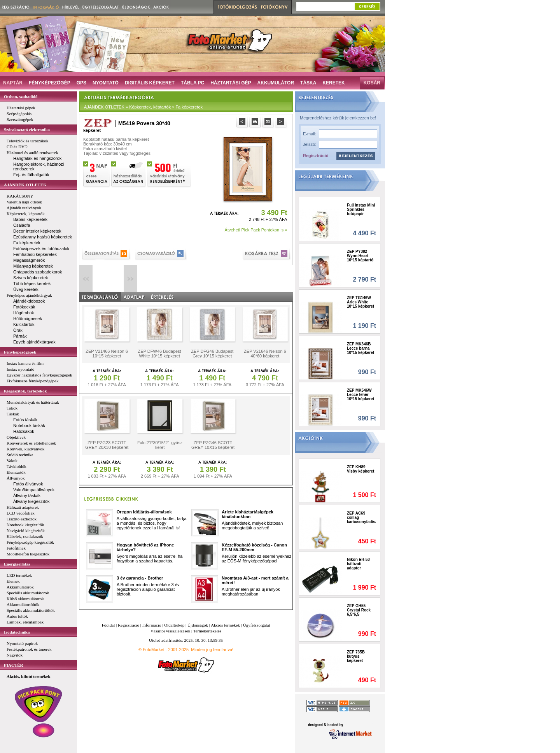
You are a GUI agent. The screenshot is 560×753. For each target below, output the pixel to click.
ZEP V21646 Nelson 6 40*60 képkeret (265, 354)
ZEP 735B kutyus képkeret (356, 656)
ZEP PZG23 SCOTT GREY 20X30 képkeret (107, 445)
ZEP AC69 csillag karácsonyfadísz (361, 517)
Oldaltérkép (174, 625)
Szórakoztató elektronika (27, 130)
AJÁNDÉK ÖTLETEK (25, 185)
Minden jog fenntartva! (212, 650)
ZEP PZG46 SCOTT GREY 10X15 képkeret (213, 445)
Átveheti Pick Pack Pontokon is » (256, 230)
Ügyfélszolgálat (257, 625)
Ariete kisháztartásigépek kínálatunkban (248, 514)
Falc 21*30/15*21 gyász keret (160, 445)
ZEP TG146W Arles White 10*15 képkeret (360, 302)
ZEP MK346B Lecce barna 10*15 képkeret (360, 348)
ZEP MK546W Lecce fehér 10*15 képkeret (360, 395)
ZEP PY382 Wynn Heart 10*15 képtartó (360, 256)
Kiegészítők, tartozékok (25, 391)
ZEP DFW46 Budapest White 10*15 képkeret (160, 354)
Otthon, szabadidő (21, 96)
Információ (152, 625)
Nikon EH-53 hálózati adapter (358, 564)
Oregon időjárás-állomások (144, 512)
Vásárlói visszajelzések (170, 631)
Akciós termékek (225, 625)
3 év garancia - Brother (140, 578)
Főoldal (108, 625)
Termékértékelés (207, 631)
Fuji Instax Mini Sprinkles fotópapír (361, 209)
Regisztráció (316, 156)
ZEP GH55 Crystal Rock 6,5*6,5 (359, 610)
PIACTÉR (14, 665)
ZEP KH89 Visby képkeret (360, 469)
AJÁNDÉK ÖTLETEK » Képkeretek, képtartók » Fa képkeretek (143, 107)
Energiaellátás (17, 564)
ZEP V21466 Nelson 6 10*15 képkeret (107, 354)
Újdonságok (198, 625)
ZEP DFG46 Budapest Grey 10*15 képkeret (212, 354)
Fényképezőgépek (20, 352)
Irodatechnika (17, 632)
